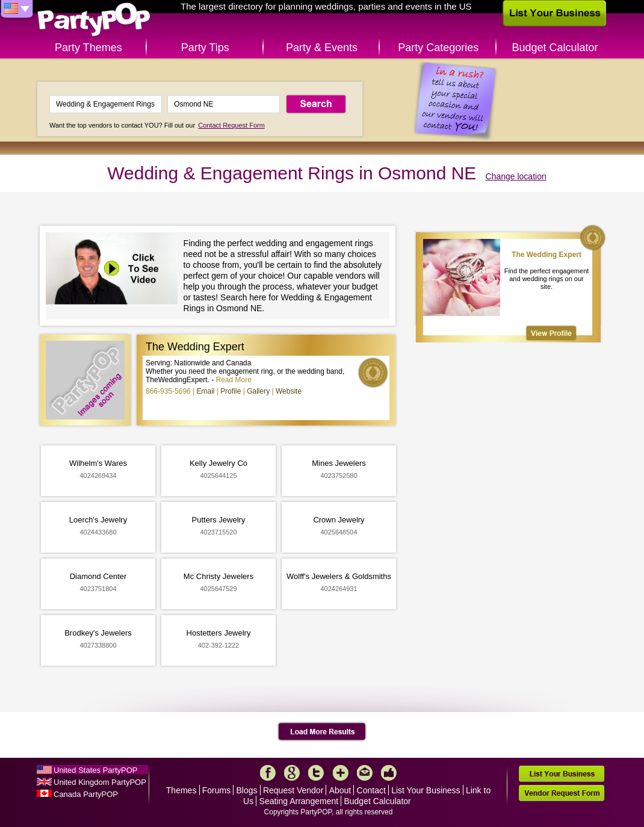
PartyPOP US (94, 20)
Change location (516, 176)
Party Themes (88, 48)
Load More (322, 732)
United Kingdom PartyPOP (100, 782)
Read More (234, 380)
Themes (181, 790)
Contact (371, 790)
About (340, 790)
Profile (231, 391)
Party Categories (438, 48)
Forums (216, 790)
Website (289, 391)
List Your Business (426, 790)
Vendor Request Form (562, 793)
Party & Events (322, 48)
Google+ (292, 773)
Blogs (247, 790)
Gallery (258, 391)
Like (389, 773)
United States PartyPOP (95, 770)
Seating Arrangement (299, 801)
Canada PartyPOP (86, 794)
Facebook (268, 773)
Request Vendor (293, 790)
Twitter (316, 773)
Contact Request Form (231, 125)
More (341, 773)
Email (206, 391)
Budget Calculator (555, 48)
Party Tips (205, 48)
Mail (365, 773)
